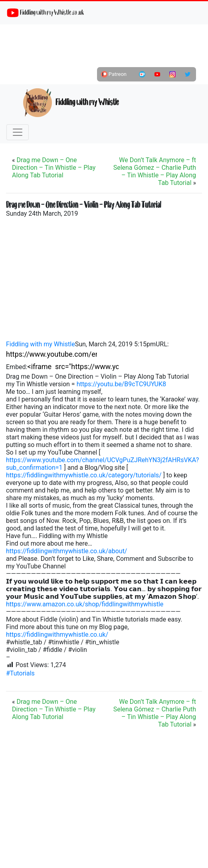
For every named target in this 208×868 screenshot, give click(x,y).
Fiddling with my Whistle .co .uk (45, 13)
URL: (162, 344)
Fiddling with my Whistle (71, 103)
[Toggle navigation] (18, 132)
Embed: (17, 367)
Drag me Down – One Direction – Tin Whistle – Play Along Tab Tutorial (54, 168)
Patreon (114, 74)
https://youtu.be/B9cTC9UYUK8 (121, 384)
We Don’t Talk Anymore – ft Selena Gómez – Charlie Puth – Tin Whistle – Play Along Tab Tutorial (155, 171)
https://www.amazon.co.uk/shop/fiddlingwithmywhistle (85, 604)
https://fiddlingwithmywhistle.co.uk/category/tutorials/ (84, 475)
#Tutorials (20, 673)
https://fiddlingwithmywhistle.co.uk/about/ (66, 551)
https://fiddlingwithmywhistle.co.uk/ (57, 635)
